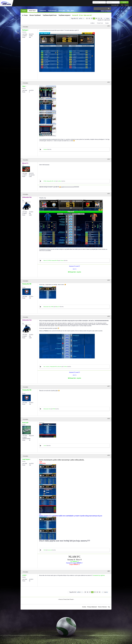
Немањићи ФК (50, 181)
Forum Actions (52, 11)
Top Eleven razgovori (64, 15)
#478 (109, 419)
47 (92, 18)
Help (122, 5)
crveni (45, 446)
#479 (109, 455)
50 (99, 18)
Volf (55, 181)
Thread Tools (100, 23)
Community (43, 11)
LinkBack (92, 23)
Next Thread (70, 599)
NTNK (45, 181)
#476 (109, 316)
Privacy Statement (92, 607)
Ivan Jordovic (47, 367)
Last (108, 18)
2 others (59, 181)
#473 (109, 159)
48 (94, 18)
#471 (109, 26)
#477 (109, 386)
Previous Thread (63, 599)
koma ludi (50, 550)
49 (97, 18)
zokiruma (59, 367)
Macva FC (46, 261)
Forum (24, 11)
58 (101, 18)
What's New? (32, 11)
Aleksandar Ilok (47, 307)
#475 (109, 280)
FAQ (68, 11)
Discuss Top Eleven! (35, 15)
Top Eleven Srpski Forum (50, 15)
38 (87, 18)
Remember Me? (115, 5)
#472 (109, 82)
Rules (73, 11)
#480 (109, 571)
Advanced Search (106, 11)
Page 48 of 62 (74, 18)
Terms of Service (102, 607)
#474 (109, 194)
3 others (62, 261)
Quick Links (62, 11)
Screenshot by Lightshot (99, 575)
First (80, 18)
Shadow (45, 149)
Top (109, 607)
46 (89, 18)
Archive (84, 607)
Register (127, 5)
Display (107, 23)
